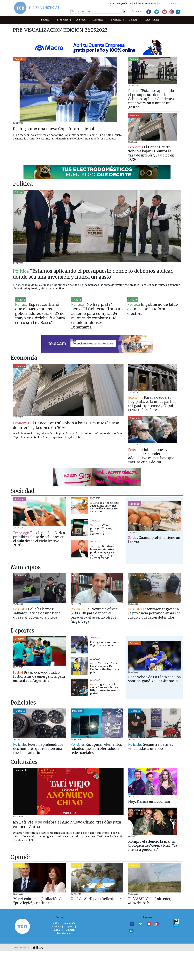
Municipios (21, 604)
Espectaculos (152, 20)
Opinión (133, 20)
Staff (162, 3)
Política (45, 20)
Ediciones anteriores (145, 3)
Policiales (116, 20)
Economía (62, 20)
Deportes (98, 20)
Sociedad (81, 20)
